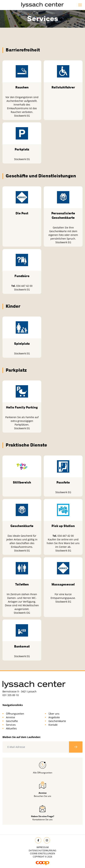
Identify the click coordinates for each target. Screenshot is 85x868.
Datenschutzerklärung (42, 850)
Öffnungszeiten (15, 714)
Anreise (10, 717)
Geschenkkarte (57, 721)
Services (11, 725)
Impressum (43, 847)
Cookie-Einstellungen (42, 853)
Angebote (54, 717)
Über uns (54, 714)
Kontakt (53, 725)
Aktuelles (11, 728)
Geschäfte (12, 721)
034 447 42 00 (24, 286)
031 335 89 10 (11, 695)
